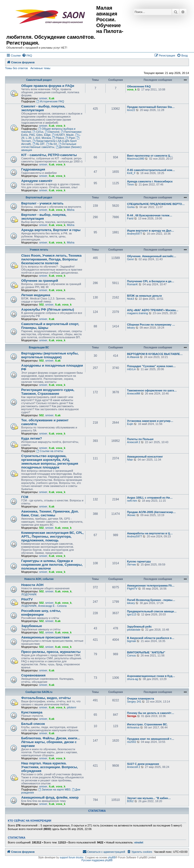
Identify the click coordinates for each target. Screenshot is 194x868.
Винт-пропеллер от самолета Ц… (150, 156)
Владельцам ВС (39, 347)
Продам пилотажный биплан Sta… (151, 107)
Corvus (131, 655)
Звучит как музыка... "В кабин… (149, 798)
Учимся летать (39, 250)
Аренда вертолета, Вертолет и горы (51, 230)
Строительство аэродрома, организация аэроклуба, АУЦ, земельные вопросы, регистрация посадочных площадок (50, 462)
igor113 (132, 614)
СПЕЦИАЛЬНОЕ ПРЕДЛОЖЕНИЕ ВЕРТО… (156, 204)
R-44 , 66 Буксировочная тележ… (150, 215)
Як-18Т (39, 144)
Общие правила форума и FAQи (48, 86)
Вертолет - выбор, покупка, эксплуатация (44, 217)
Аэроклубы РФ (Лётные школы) (48, 309)
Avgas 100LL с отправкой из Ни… (150, 498)
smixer (43, 98)
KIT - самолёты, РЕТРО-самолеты (49, 155)
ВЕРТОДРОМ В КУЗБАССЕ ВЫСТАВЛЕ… (155, 354)
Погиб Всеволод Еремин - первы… (151, 600)
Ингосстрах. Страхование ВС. (147, 724)
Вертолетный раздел (39, 197)
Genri (130, 259)
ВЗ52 (130, 801)
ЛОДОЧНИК (29, 594)
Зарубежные (32, 626)
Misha (71, 210)
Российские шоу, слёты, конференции (41, 613)
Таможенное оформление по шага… (152, 390)
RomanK (132, 284)
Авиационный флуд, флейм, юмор (50, 797)
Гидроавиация (33, 169)
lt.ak (52, 98)
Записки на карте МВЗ (54, 789)
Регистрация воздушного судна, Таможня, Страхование (48, 392)
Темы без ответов (16, 68)
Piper (71, 138)
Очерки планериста (141, 699)
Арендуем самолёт (37, 181)
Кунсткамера (32, 712)
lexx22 (131, 110)
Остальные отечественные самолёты (49, 145)
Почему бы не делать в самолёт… (151, 713)
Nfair (130, 460)
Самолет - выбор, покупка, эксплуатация (43, 108)
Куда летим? (32, 438)
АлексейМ (134, 393)
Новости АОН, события (39, 579)
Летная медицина (36, 295)
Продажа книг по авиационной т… (151, 739)
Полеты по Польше (140, 439)
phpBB (112, 857)
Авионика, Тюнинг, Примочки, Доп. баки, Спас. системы (50, 513)
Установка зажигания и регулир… (150, 421)
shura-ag (132, 679)
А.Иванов (133, 357)
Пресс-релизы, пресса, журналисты (51, 652)
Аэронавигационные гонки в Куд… (151, 676)
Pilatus (58, 138)
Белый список (33, 724)
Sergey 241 (134, 702)
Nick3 (131, 299)
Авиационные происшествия (45, 637)
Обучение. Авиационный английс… (152, 256)
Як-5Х (52, 144)
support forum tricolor (71, 857)
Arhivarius (133, 727)
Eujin (130, 424)
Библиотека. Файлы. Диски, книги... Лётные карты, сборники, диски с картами (51, 742)
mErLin (131, 369)
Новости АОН (32, 585)
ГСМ (25, 497)
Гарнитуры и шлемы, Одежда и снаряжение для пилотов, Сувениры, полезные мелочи (52, 565)
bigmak (131, 641)
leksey (131, 328)
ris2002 (132, 742)
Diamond (52, 132)
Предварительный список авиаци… (152, 611)
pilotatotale (134, 630)
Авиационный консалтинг (145, 457)
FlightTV (132, 589)
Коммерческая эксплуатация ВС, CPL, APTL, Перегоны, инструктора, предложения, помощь (52, 536)
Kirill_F (131, 173)
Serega (132, 716)
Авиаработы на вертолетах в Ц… (150, 533)
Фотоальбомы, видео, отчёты (46, 698)
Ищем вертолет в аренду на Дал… (151, 231)
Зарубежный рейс (139, 627)
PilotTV (27, 599)
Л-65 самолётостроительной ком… (151, 170)
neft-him (132, 501)
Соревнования (33, 675)
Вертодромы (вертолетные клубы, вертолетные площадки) (50, 355)
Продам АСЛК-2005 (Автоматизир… (151, 512)
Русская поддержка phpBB (97, 860)
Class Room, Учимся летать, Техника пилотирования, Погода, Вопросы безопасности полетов (51, 259)
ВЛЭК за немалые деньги (144, 296)
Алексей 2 (134, 442)
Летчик (131, 564)
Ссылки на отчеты (50, 451)
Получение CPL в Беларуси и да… (151, 281)
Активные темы (40, 68)
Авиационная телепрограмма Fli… (151, 586)
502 (41, 305)
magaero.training (138, 313)
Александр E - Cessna (52, 606)
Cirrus (38, 132)
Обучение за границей (40, 281)
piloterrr (72, 707)
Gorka (131, 207)
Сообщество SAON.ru (39, 692)
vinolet (139, 842)
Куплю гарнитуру (139, 561)
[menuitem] (27, 55)
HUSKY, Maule (63, 135)
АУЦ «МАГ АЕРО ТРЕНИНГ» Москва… (153, 310)
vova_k (132, 89)
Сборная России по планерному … (151, 325)
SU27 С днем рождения (143, 764)
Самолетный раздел (39, 80)
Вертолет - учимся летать (42, 203)
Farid (130, 218)
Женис (131, 515)
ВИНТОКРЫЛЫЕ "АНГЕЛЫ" (146, 652)
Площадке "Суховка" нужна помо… (151, 366)
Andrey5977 (135, 234)
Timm (130, 184)
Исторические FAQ (50, 101)
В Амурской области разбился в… (151, 638)
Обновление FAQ (139, 86)
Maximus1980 (136, 159)
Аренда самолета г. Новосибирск (150, 181)
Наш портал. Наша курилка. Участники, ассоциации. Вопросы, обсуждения (50, 767)
